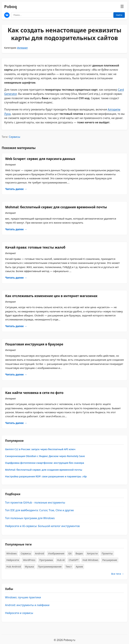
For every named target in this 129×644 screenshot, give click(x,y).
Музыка (29, 567)
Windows (12, 553)
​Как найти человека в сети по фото (34, 393)
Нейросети (13, 560)
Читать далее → (16, 189)
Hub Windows (91, 560)
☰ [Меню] (122, 6)
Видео (79, 553)
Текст (69, 567)
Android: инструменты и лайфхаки (27, 605)
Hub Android (14, 567)
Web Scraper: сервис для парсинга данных (40, 159)
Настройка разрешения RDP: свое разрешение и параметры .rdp (46, 476)
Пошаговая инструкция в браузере (34, 344)
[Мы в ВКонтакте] (7, 15)
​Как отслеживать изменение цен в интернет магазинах (51, 296)
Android (39, 553)
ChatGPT (74, 560)
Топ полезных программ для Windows (30, 518)
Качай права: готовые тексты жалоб (35, 247)
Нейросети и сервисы (19, 613)
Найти (119, 15)
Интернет (23, 48)
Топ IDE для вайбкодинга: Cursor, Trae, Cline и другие (39, 510)
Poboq (10, 6)
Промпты (107, 553)
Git (70, 553)
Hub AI (61, 560)
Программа (46, 560)
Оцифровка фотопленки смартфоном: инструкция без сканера (45, 463)
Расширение (110, 560)
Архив (79, 567)
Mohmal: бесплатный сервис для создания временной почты (56, 207)
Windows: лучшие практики (23, 597)
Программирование (50, 567)
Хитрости (92, 553)
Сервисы (14, 137)
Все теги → (118, 574)
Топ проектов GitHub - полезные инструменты (35, 503)
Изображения (56, 553)
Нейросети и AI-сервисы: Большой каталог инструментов (42, 526)
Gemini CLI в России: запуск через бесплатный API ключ (40, 449)
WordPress (29, 560)
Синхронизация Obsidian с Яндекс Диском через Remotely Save (45, 456)
